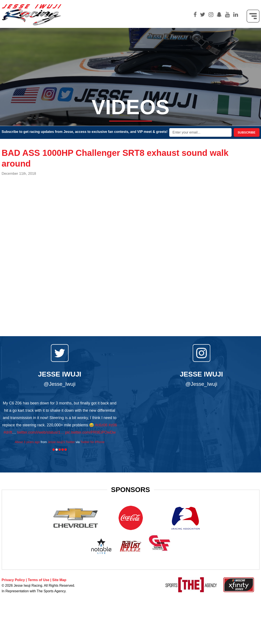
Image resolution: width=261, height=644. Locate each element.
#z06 (113, 425)
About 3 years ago (27, 442)
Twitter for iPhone (93, 442)
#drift (8, 432)
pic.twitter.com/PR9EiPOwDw (91, 432)
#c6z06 (101, 425)
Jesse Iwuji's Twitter (61, 442)
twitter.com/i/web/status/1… (40, 432)
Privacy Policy (13, 580)
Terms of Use (38, 580)
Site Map (59, 580)
